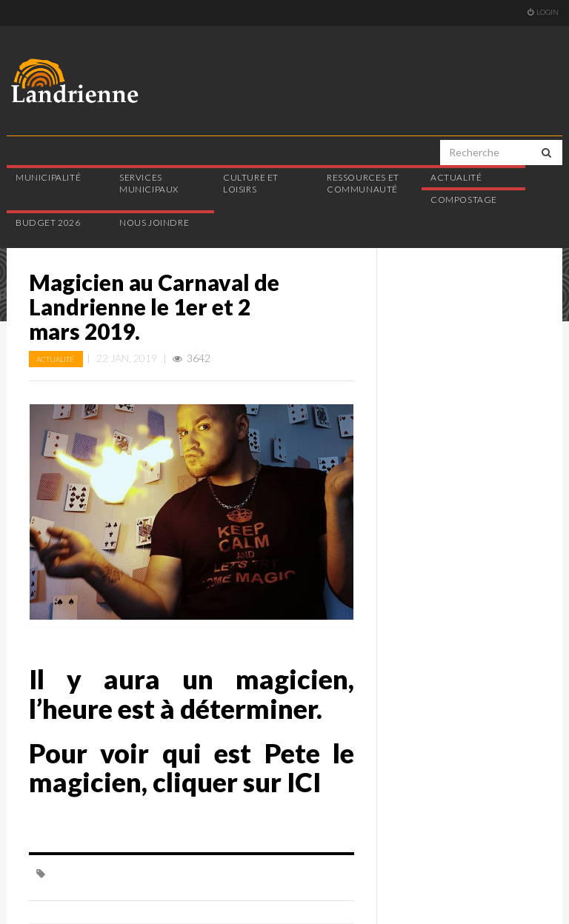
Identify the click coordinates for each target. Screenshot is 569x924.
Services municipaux (149, 184)
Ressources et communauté (363, 184)
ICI (304, 782)
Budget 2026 (48, 222)
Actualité (456, 177)
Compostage (464, 200)
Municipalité (48, 177)
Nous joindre (154, 222)
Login (543, 12)
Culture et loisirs (251, 184)
